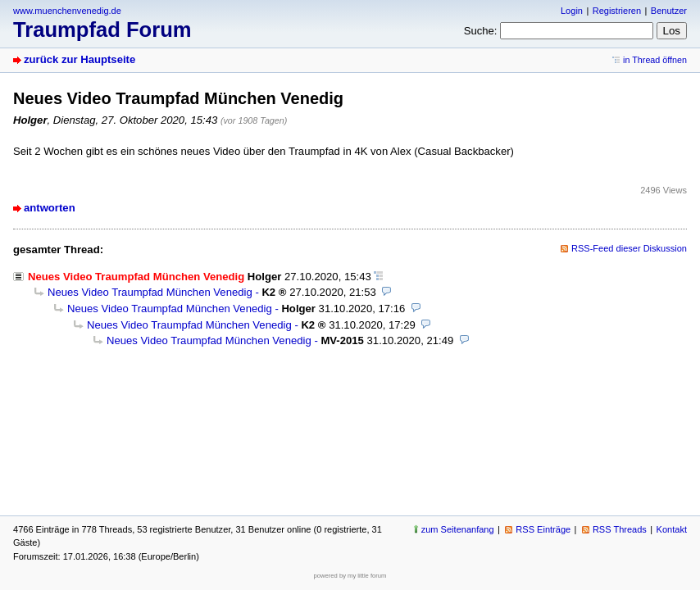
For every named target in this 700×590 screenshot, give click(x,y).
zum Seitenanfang (458, 529)
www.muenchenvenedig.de (67, 11)
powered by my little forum (350, 576)
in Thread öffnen (655, 60)
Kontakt (672, 529)
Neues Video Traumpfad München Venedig (150, 292)
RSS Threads (620, 529)
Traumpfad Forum (102, 29)
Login (572, 11)
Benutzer (669, 11)
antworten (50, 208)
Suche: (481, 31)
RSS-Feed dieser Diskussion (629, 248)
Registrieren (617, 11)
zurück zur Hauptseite (80, 59)
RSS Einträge (543, 529)
